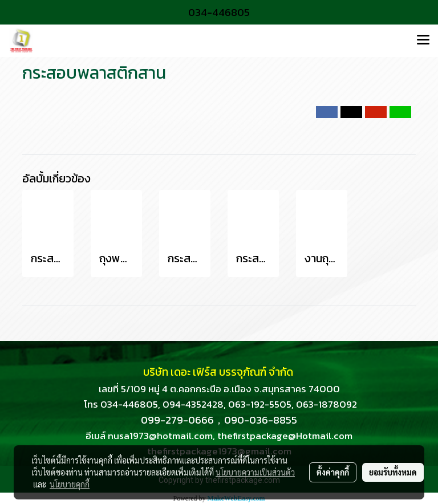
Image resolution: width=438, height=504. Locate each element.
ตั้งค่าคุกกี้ (333, 472)
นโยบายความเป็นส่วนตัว (255, 472)
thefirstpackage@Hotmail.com (285, 436)
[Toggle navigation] (423, 40)
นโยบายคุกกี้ (70, 484)
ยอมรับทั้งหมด (393, 472)
